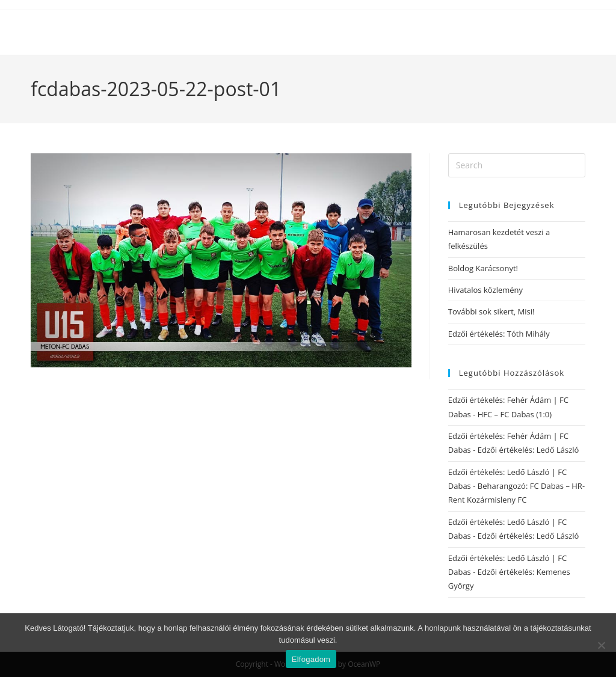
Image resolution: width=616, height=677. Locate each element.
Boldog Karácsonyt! (483, 268)
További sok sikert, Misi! (491, 311)
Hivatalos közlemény (485, 290)
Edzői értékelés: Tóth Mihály (499, 334)
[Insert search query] (517, 165)
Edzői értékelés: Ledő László (528, 450)
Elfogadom (311, 659)
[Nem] (601, 645)
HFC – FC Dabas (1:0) (515, 414)
